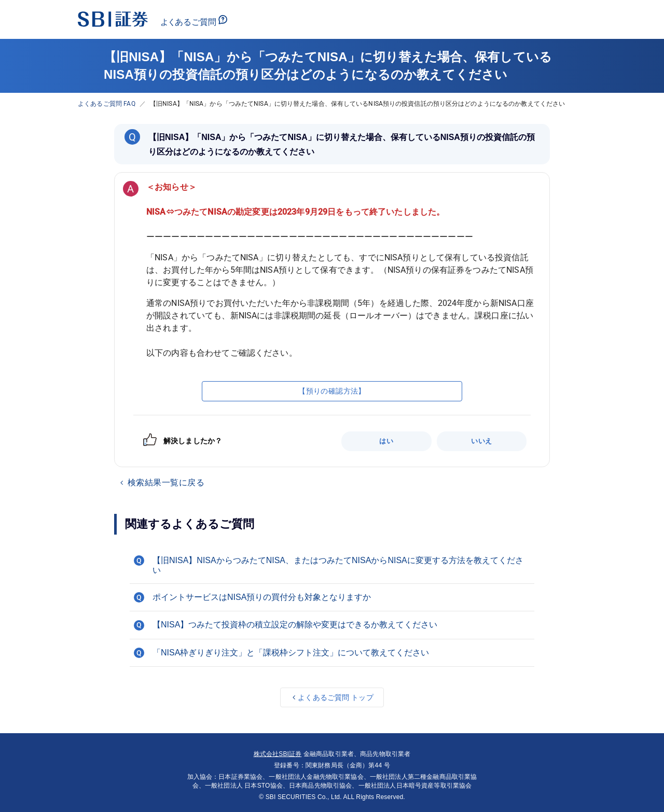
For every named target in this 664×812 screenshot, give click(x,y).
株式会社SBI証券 (278, 754)
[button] (332, 565)
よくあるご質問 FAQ (107, 104)
